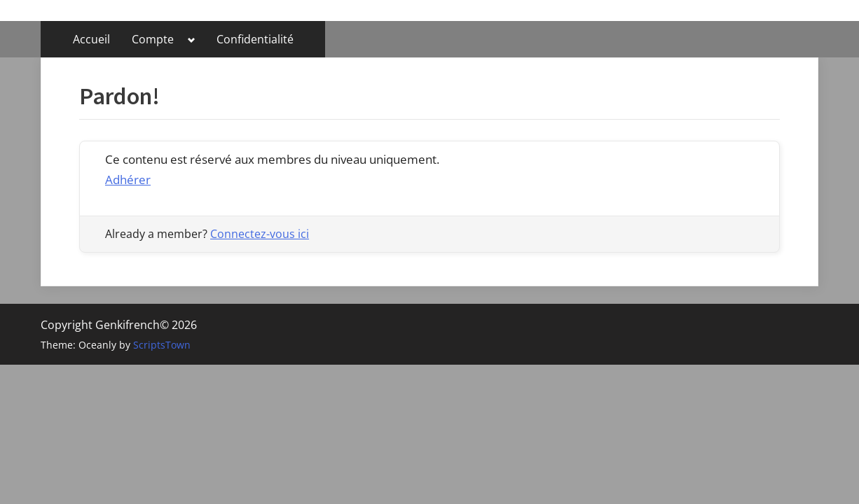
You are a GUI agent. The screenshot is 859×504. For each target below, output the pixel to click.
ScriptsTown (162, 345)
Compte (153, 39)
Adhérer (128, 180)
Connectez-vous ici (260, 234)
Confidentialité (255, 39)
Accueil (91, 39)
